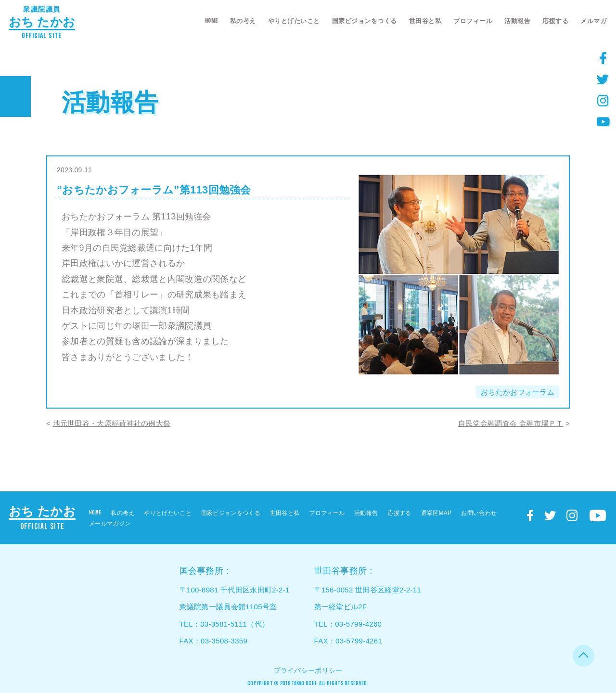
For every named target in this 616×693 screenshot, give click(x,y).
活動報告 (517, 21)
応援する (555, 21)
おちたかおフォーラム (518, 392)
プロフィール (473, 21)
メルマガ (593, 21)
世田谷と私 (425, 21)
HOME (212, 21)
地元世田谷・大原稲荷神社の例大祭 (112, 423)
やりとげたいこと (294, 21)
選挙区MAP (436, 513)
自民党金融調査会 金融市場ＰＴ (511, 423)
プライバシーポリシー (308, 670)
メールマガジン (110, 524)
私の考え (243, 21)
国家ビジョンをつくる (365, 21)
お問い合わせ (479, 513)
